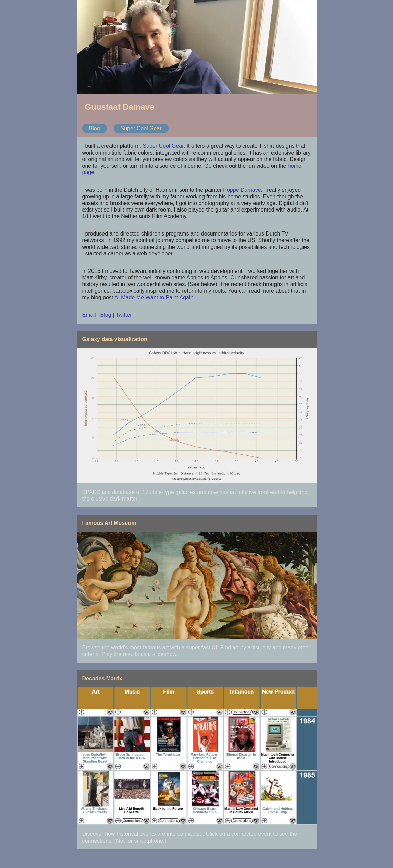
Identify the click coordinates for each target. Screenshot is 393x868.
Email (89, 315)
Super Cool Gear (141, 128)
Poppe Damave (242, 190)
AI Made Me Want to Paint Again (154, 297)
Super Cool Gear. (164, 146)
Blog (95, 128)
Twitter (124, 315)
